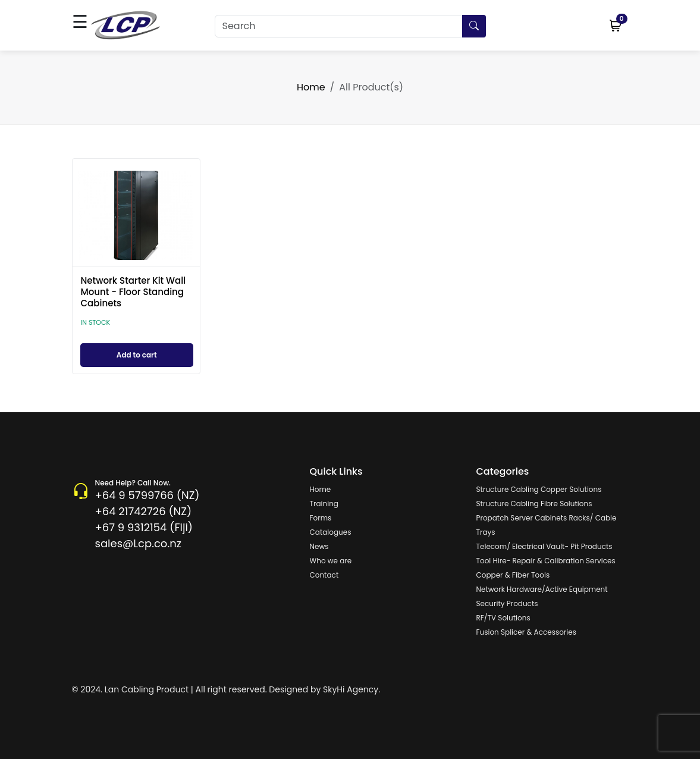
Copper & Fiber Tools (513, 575)
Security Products (507, 603)
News (319, 546)
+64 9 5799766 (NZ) (147, 495)
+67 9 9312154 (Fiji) (144, 527)
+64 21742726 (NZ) (144, 511)
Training (324, 504)
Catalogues (331, 532)
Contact (324, 575)
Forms (321, 518)
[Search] (350, 26)
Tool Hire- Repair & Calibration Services (546, 561)
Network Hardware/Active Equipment (542, 589)
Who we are (331, 561)
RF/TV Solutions (503, 618)
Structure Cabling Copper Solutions (539, 489)
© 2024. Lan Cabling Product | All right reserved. (169, 689)
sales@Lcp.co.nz (138, 543)
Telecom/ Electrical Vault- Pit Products (544, 546)
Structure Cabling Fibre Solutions (534, 504)
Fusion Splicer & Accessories (526, 632)
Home (311, 87)
